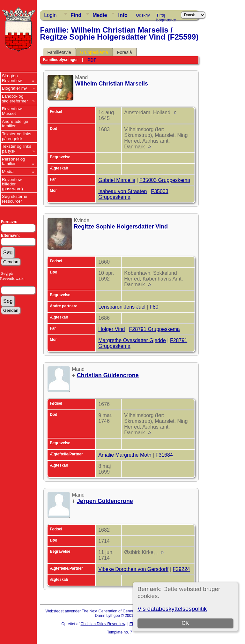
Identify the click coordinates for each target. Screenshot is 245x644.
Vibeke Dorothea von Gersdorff (133, 569)
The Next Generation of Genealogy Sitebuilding (122, 611)
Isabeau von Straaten (122, 191)
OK (185, 623)
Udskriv (143, 15)
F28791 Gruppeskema (155, 329)
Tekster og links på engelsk (17, 136)
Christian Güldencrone (108, 375)
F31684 (164, 455)
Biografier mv (15, 88)
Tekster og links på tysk (17, 149)
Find (76, 15)
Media (8, 172)
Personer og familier (14, 161)
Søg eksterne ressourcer (15, 199)
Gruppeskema (94, 52)
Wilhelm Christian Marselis (111, 84)
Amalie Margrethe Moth (125, 455)
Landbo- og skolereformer (15, 99)
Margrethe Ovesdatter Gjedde (132, 340)
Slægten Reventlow (12, 78)
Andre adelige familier (15, 124)
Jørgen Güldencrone (105, 501)
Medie (100, 15)
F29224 (181, 569)
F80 (154, 307)
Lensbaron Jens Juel (122, 307)
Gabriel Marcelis (117, 180)
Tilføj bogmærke (166, 16)
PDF (92, 60)
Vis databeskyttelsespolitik (172, 609)
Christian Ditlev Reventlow (103, 624)
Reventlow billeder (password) (12, 184)
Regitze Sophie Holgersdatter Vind (121, 227)
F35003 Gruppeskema (165, 180)
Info (123, 15)
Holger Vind (111, 329)
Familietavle (59, 52)
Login (50, 15)
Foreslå (125, 52)
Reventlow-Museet (13, 111)
